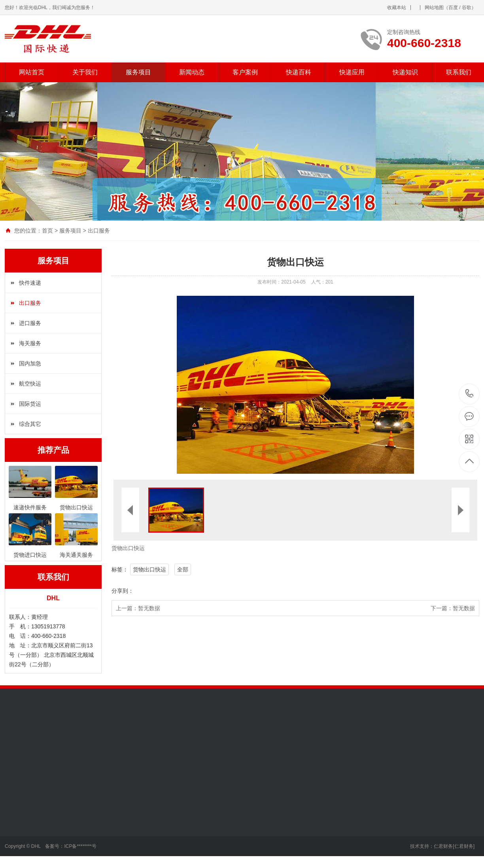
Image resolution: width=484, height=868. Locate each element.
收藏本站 (397, 8)
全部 (183, 569)
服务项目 (138, 72)
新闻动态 (192, 72)
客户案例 (245, 72)
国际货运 (30, 404)
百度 (453, 8)
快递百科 (299, 72)
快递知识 (405, 72)
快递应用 (352, 72)
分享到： (123, 591)
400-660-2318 (470, 394)
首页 (47, 231)
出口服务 (99, 231)
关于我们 (85, 72)
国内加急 (30, 363)
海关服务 (30, 343)
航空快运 (30, 384)
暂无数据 (149, 608)
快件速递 (30, 283)
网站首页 (32, 72)
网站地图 (434, 8)
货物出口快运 (149, 569)
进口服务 (30, 323)
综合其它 (30, 424)
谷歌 (467, 8)
